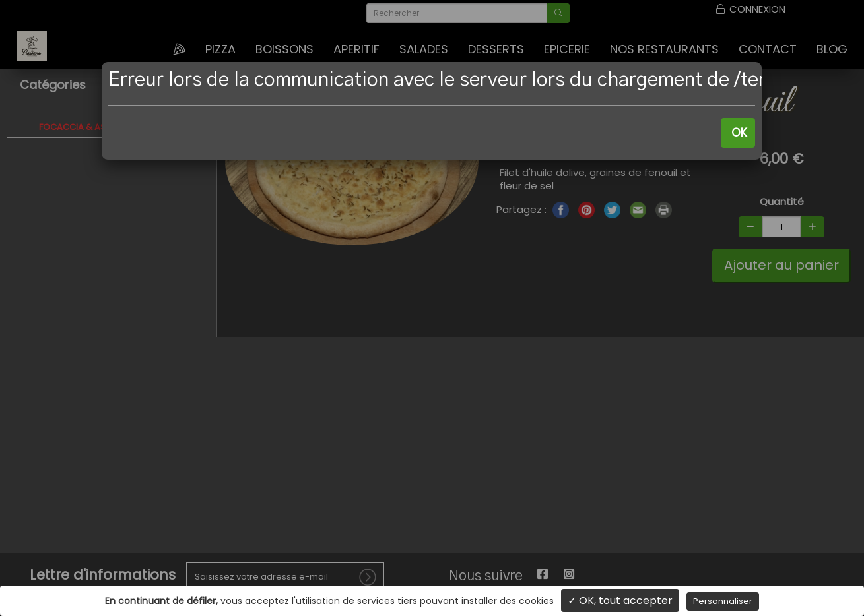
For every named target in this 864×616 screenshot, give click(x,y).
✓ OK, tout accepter (620, 601)
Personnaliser (723, 601)
